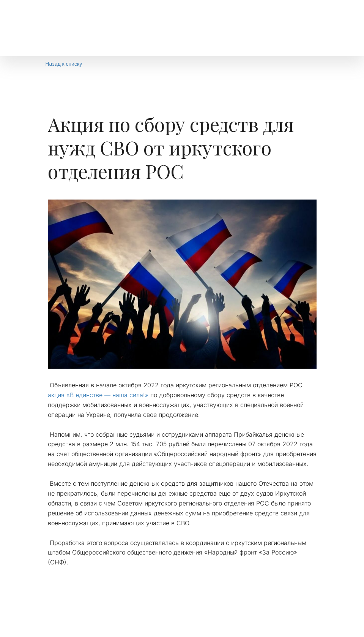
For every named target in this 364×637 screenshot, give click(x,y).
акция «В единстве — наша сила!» (98, 395)
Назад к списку (64, 64)
